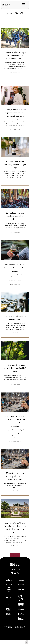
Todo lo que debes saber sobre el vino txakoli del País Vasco (15, 368)
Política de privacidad (23, 627)
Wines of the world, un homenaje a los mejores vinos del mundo (15, 476)
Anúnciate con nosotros (11, 627)
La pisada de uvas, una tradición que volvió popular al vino (15, 216)
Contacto (6, 626)
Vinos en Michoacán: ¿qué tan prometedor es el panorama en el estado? (15, 55)
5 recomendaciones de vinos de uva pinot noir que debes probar (15, 268)
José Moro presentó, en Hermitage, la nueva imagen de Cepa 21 (15, 164)
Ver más (15, 555)
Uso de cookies (17, 627)
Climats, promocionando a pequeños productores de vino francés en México (15, 113)
